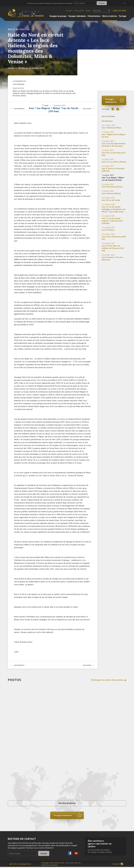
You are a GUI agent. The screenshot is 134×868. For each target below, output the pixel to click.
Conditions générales (49, 866)
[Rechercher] (101, 11)
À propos (69, 11)
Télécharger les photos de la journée (108, 680)
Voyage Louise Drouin (52, 864)
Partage (123, 16)
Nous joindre (79, 11)
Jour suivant (86, 109)
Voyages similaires (111, 101)
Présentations (94, 16)
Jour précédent (20, 109)
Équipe (88, 11)
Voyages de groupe (58, 16)
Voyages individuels (77, 16)
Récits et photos (110, 16)
